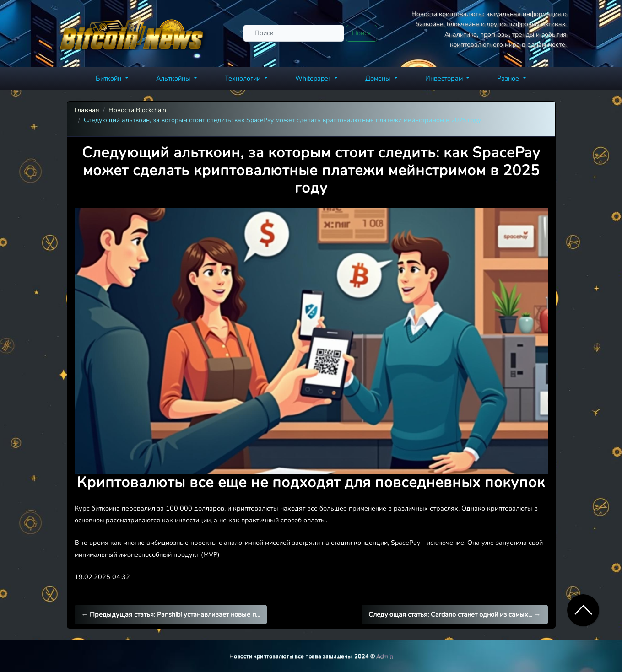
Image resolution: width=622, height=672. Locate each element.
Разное (509, 78)
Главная (87, 110)
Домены (379, 78)
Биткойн (109, 78)
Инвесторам (445, 78)
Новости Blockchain (137, 110)
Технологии (243, 78)
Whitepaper (314, 78)
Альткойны (174, 78)
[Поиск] (294, 33)
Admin (385, 656)
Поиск (362, 33)
